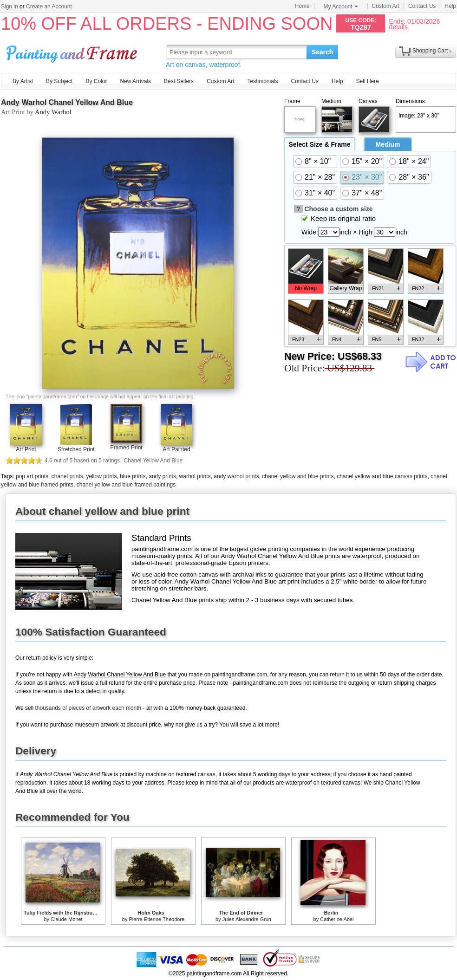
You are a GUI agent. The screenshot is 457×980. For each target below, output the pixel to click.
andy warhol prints (236, 476)
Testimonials (262, 81)
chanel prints (67, 476)
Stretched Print (76, 449)
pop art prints (32, 476)
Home (302, 6)
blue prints (133, 476)
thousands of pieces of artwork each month (88, 708)
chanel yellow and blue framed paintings (126, 485)
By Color (96, 81)
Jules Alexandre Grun (247, 919)
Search (323, 52)
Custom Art (386, 6)
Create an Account (49, 6)
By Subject (59, 81)
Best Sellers (179, 81)
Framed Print (126, 448)
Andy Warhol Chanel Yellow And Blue (67, 102)
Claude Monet (67, 919)
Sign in (10, 6)
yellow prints (101, 476)
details (398, 27)
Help (450, 6)
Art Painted (176, 449)
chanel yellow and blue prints (298, 476)
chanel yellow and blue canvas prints (382, 476)
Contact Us (422, 6)
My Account (341, 6)
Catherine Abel (337, 919)
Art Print (26, 449)
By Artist (23, 81)
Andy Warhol (53, 112)
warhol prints (195, 476)
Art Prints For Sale (73, 52)
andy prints (162, 476)
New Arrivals (135, 81)
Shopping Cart (430, 51)
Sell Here (368, 81)
